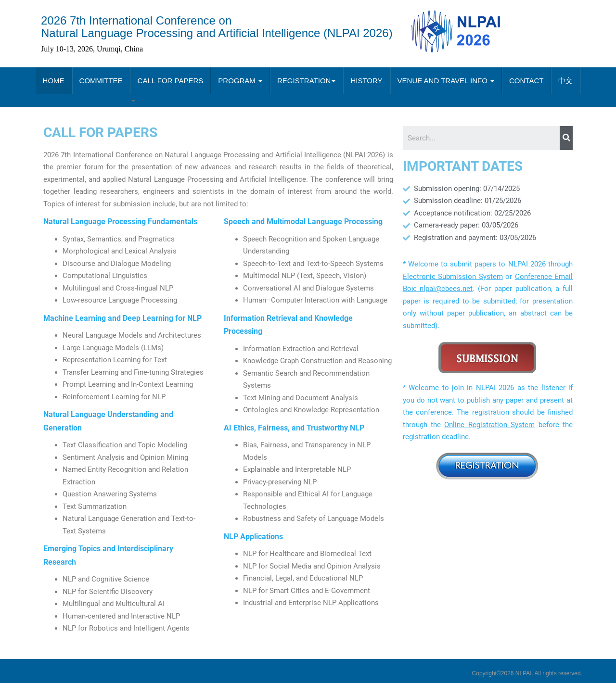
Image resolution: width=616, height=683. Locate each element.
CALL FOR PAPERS (171, 81)
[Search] (566, 138)
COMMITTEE (101, 81)
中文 (565, 81)
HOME (54, 81)
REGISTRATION (306, 81)
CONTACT (526, 81)
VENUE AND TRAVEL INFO (446, 81)
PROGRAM (240, 81)
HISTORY (366, 81)
